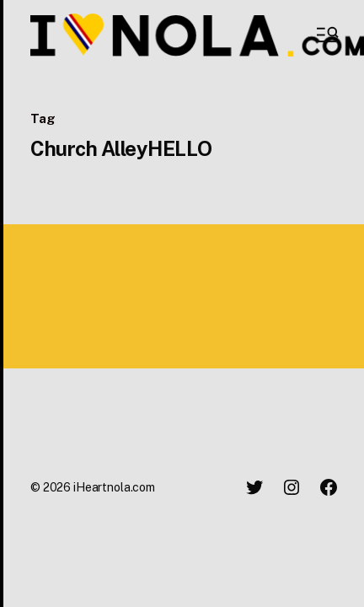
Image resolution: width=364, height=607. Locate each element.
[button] (326, 35)
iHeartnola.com (114, 487)
